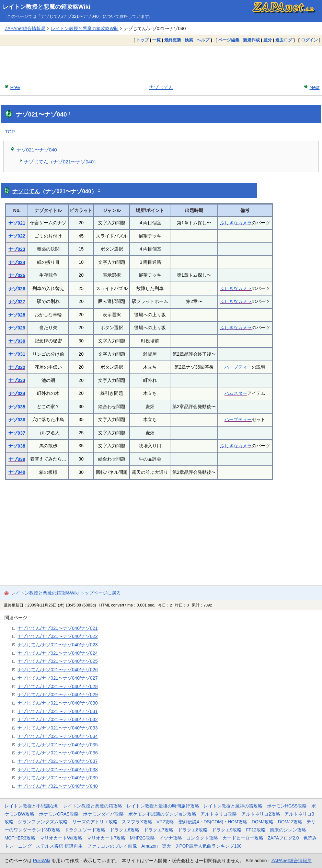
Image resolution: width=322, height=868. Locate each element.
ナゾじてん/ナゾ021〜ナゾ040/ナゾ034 (57, 736)
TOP (10, 132)
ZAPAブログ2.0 (283, 838)
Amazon (149, 846)
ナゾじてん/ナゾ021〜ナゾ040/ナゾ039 (57, 778)
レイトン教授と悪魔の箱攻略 (93, 806)
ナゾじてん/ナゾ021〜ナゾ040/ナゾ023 (57, 645)
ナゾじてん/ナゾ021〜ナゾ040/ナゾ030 (57, 703)
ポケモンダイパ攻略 (103, 814)
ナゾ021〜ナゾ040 (37, 150)
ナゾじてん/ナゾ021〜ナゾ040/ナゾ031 (57, 711)
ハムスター (236, 393)
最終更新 (173, 40)
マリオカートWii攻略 (61, 838)
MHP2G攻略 (142, 838)
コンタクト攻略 (202, 838)
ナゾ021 (17, 223)
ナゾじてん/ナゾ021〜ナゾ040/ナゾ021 (57, 628)
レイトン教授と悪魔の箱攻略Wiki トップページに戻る (66, 593)
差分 (268, 40)
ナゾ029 (17, 328)
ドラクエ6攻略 (125, 830)
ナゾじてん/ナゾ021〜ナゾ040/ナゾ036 (57, 753)
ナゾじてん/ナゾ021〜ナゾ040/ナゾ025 (57, 661)
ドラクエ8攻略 (193, 830)
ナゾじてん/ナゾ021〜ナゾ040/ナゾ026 (57, 670)
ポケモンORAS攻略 (59, 814)
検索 (189, 40)
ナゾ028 (17, 315)
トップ (142, 40)
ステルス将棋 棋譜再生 (59, 846)
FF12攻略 (256, 830)
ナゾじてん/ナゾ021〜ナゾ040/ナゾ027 (57, 678)
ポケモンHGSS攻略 (287, 806)
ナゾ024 (17, 262)
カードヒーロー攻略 (243, 838)
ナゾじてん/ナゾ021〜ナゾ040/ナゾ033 (57, 728)
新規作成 (251, 40)
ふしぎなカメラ (236, 223)
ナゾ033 (17, 380)
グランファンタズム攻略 (43, 822)
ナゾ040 (17, 472)
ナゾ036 (17, 420)
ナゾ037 (17, 433)
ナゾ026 (17, 289)
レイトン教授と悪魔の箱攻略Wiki (46, 7)
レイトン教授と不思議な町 (32, 806)
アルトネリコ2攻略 (261, 814)
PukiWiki (42, 861)
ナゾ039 (17, 459)
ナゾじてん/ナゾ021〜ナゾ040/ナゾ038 (57, 770)
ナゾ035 (17, 407)
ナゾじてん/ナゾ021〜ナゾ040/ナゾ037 (57, 761)
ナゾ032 (17, 367)
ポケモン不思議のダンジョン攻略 (162, 814)
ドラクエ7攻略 (159, 830)
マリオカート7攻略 (106, 838)
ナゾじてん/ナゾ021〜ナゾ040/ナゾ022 (57, 636)
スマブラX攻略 (137, 822)
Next (315, 87)
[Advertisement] (161, 63)
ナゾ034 (17, 394)
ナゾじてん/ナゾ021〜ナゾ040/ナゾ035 (57, 745)
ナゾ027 (17, 302)
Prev (15, 87)
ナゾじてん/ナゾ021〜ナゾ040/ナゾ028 (57, 686)
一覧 (156, 40)
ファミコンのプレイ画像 (112, 846)
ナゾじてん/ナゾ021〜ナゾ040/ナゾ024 (57, 653)
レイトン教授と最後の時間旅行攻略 (163, 806)
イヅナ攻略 (171, 838)
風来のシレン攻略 (288, 830)
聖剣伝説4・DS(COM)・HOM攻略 (213, 822)
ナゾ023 (17, 249)
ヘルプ (203, 40)
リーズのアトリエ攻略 (95, 822)
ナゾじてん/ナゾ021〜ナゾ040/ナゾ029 (57, 695)
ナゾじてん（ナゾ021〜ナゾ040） (61, 162)
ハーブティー (238, 367)
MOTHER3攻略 (20, 838)
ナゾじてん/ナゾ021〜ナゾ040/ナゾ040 (57, 786)
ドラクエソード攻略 (85, 830)
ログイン (309, 40)
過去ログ (284, 40)
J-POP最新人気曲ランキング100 (209, 846)
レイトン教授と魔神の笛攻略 (233, 806)
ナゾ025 (17, 275)
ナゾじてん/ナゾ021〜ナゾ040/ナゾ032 (57, 719)
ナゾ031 (17, 354)
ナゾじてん (161, 87)
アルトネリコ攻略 (219, 814)
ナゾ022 (17, 236)
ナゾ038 (17, 446)
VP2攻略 (165, 822)
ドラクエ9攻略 (227, 830)
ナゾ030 (17, 341)
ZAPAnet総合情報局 (25, 28)
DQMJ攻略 (263, 822)
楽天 (167, 846)
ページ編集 (229, 40)
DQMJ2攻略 (290, 822)
